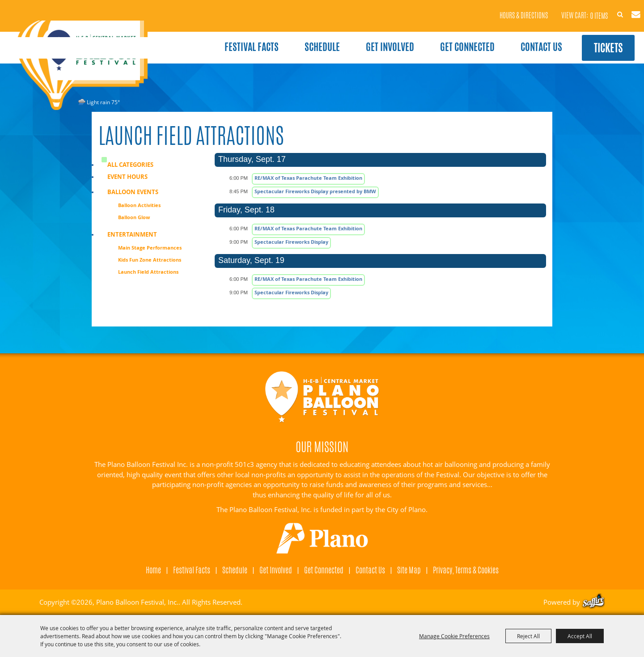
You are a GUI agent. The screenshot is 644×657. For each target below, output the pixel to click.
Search (602, 8)
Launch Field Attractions (148, 272)
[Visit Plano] (322, 538)
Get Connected (451, 39)
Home (153, 570)
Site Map (409, 570)
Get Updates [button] (623, 8)
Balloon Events (133, 192)
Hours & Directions (499, 9)
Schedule (306, 39)
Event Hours (127, 177)
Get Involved (374, 39)
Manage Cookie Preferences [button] (454, 636)
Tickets (598, 40)
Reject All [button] (528, 636)
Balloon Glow (134, 217)
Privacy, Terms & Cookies (466, 570)
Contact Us (525, 39)
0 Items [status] (573, 9)
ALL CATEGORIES (130, 165)
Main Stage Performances (150, 248)
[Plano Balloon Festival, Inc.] (89, 68)
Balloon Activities (139, 205)
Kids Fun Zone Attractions (150, 260)
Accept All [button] (580, 636)
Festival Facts (235, 39)
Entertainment (132, 234)
